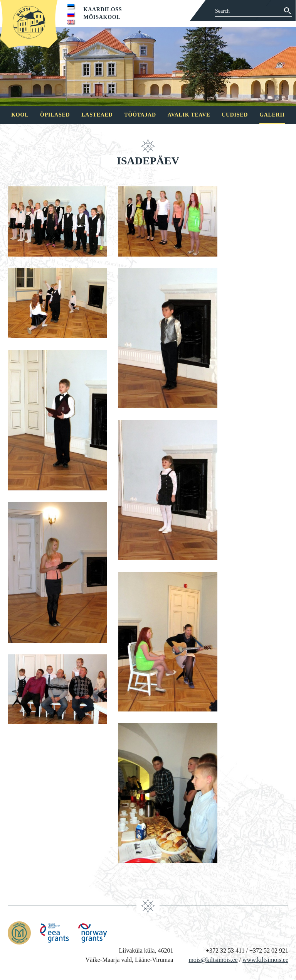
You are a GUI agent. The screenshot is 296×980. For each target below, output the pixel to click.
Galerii (272, 115)
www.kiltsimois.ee (265, 960)
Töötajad (140, 115)
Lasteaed (97, 115)
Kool (20, 115)
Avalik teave (189, 115)
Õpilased (55, 115)
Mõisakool (102, 17)
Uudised (235, 115)
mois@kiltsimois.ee (213, 960)
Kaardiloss (103, 9)
